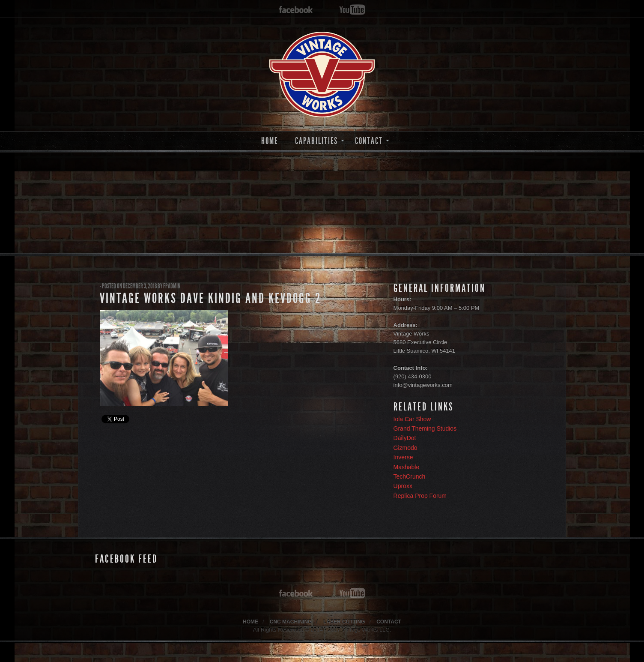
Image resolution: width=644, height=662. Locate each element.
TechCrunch (410, 476)
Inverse (403, 457)
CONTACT (369, 141)
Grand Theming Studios (425, 428)
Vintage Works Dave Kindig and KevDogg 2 (210, 298)
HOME (270, 141)
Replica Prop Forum (420, 496)
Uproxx (403, 486)
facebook (296, 10)
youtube (352, 10)
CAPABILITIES (316, 141)
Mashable (407, 467)
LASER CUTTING (344, 622)
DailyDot (405, 438)
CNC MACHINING (291, 622)
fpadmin (172, 286)
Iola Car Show (412, 419)
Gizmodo (405, 448)
